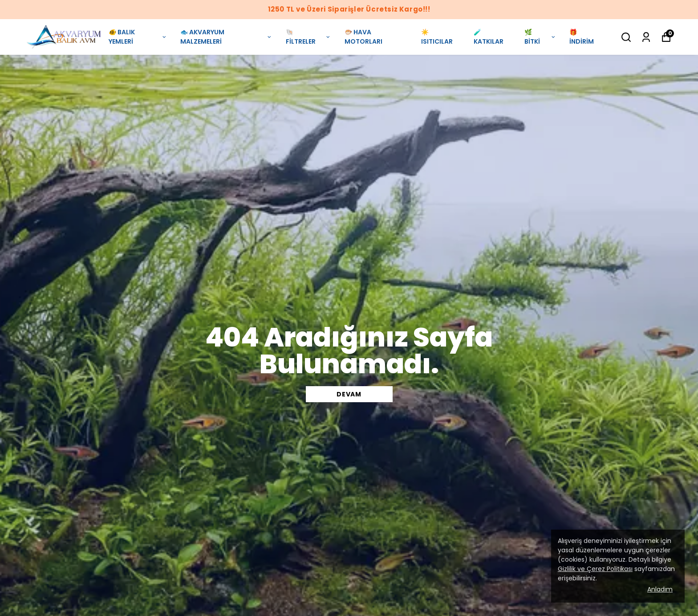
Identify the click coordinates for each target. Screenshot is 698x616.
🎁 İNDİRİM (582, 37)
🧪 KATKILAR (489, 37)
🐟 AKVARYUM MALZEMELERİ (226, 37)
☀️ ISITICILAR (437, 37)
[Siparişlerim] (646, 37)
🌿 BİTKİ (540, 37)
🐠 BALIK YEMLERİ (138, 37)
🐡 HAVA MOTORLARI (363, 37)
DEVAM (349, 394)
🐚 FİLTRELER (308, 37)
